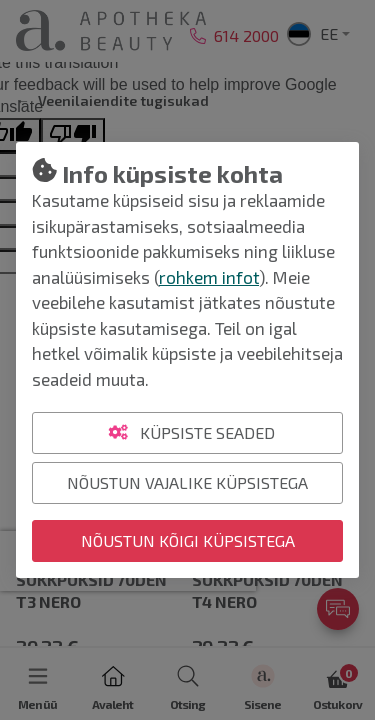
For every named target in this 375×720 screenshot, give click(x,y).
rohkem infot (209, 277)
